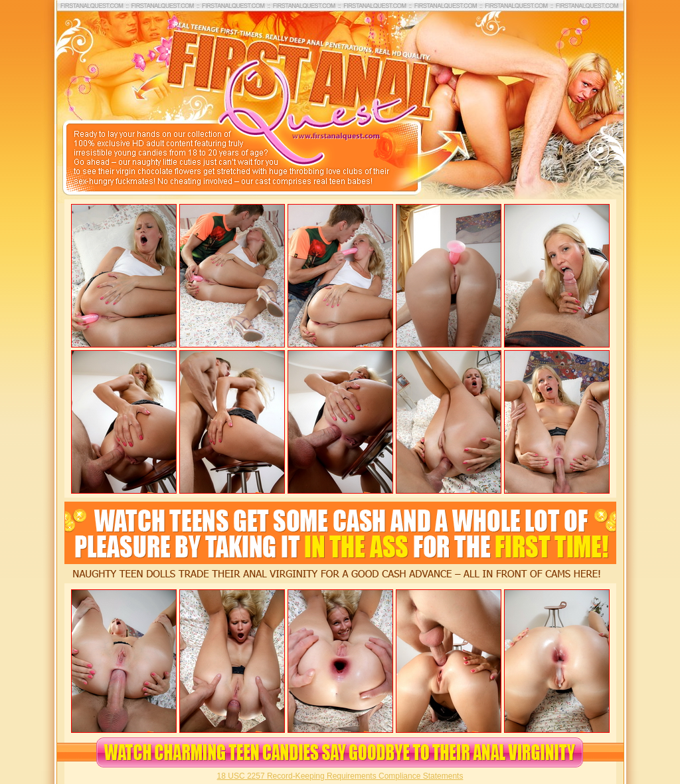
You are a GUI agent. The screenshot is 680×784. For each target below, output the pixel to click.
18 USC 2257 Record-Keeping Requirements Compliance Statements (340, 776)
